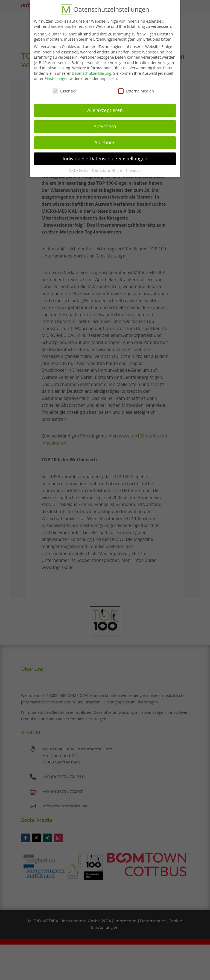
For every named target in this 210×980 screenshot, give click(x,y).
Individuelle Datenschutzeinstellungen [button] (105, 156)
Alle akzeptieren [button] (105, 108)
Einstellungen (57, 76)
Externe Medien (136, 89)
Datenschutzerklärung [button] (107, 168)
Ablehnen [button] (105, 140)
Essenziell (65, 89)
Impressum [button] (134, 168)
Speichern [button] (105, 124)
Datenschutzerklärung (92, 71)
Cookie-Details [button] (79, 168)
